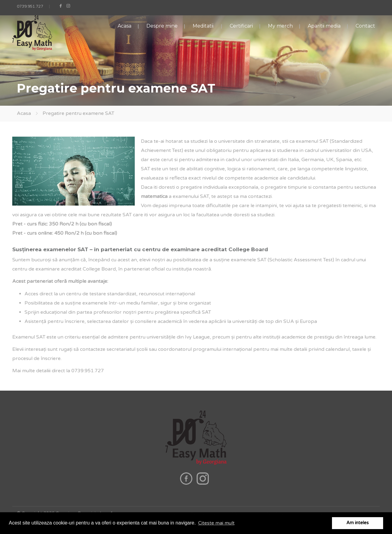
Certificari (241, 26)
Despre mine (162, 26)
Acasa (124, 26)
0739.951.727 (30, 6)
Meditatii (203, 26)
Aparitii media (324, 26)
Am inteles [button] (358, 523)
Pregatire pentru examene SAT (78, 113)
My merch (280, 26)
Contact (365, 26)
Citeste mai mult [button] (216, 523)
